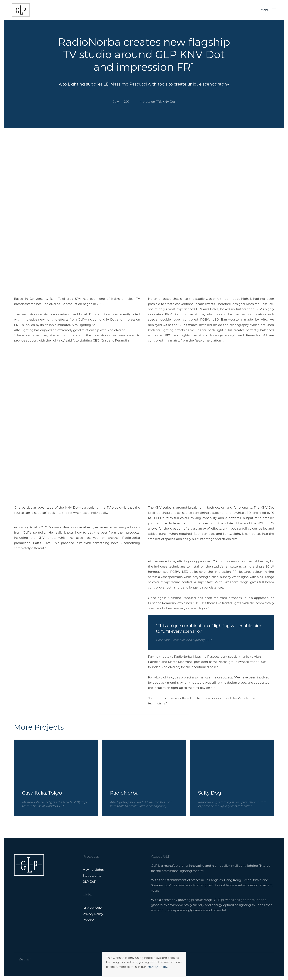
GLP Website (92, 908)
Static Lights (92, 876)
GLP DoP (89, 882)
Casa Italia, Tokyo (42, 793)
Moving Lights (93, 870)
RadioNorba (124, 793)
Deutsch (25, 959)
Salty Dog (209, 793)
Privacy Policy (157, 967)
